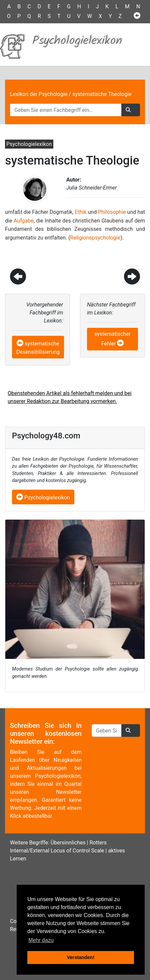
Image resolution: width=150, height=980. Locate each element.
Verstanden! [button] (81, 957)
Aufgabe (24, 221)
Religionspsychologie (95, 238)
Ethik (80, 212)
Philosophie (112, 212)
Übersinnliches (68, 843)
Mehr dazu (41, 940)
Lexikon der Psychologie (39, 94)
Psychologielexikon (43, 497)
